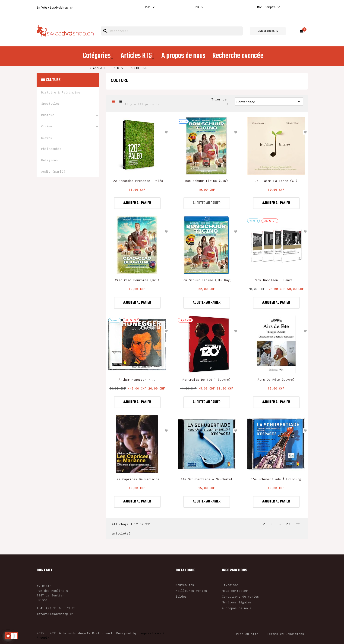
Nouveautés (185, 585)
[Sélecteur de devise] (150, 7)
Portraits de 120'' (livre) (207, 380)
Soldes (181, 596)
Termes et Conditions (286, 634)
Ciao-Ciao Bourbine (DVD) (137, 280)
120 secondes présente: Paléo (137, 181)
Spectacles (50, 103)
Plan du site (247, 634)
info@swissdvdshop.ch (55, 7)
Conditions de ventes (240, 596)
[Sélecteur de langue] (199, 7)
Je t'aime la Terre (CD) (276, 181)
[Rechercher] (172, 31)
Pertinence (269, 102)
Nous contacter (235, 591)
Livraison (230, 585)
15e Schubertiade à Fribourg (276, 479)
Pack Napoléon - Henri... (276, 280)
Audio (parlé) (53, 171)
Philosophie (51, 149)
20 (288, 524)
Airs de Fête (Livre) (276, 380)
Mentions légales (237, 602)
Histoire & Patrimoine (61, 92)
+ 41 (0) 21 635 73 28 (56, 608)
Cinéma (47, 126)
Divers (47, 138)
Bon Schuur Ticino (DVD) (207, 181)
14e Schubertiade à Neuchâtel (207, 479)
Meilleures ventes (191, 591)
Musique (48, 115)
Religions (50, 160)
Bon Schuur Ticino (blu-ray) (207, 280)
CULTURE (53, 80)
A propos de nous (237, 608)
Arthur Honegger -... (137, 380)
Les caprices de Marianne (137, 479)
